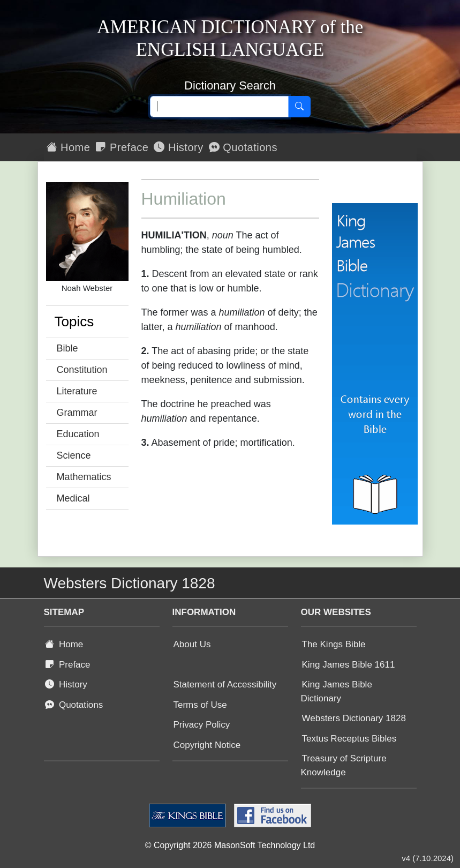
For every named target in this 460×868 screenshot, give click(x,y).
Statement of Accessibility (225, 684)
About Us (192, 644)
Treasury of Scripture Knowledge (344, 765)
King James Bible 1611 (349, 665)
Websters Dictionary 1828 (354, 718)
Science (74, 455)
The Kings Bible (334, 644)
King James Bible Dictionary (337, 691)
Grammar (77, 413)
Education (78, 434)
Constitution (82, 370)
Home (69, 147)
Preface (122, 147)
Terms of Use (200, 705)
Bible (67, 348)
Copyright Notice (207, 745)
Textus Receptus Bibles (349, 739)
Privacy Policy (202, 725)
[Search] (299, 107)
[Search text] (219, 107)
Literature (77, 391)
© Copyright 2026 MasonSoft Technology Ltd (230, 845)
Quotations (243, 147)
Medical (73, 498)
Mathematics (84, 477)
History (178, 147)
